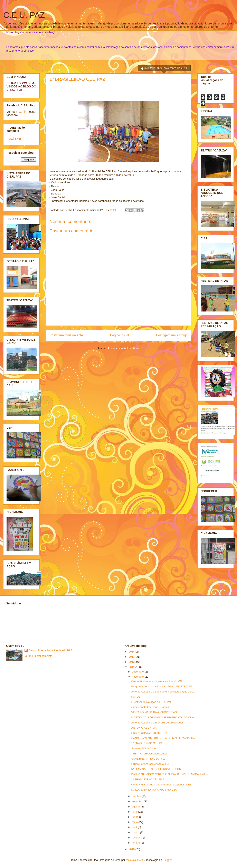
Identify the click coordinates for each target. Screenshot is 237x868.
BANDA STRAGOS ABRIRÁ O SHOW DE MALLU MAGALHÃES (169, 774)
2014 (132, 652)
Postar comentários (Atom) (124, 348)
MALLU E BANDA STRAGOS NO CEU (154, 790)
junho (136, 817)
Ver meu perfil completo (39, 656)
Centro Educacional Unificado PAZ (50, 650)
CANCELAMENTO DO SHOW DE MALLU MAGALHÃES (165, 738)
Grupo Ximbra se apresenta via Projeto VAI (157, 681)
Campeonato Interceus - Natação (151, 707)
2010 (132, 849)
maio (135, 822)
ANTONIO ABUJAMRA (145, 728)
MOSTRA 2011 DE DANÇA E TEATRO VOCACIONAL (163, 717)
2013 (132, 657)
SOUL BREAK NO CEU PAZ (148, 759)
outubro (137, 796)
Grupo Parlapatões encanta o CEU (152, 764)
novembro (138, 677)
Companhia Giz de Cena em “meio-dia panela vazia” (162, 785)
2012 (132, 662)
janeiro (136, 843)
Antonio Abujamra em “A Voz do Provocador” (158, 723)
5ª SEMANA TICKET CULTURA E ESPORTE (158, 769)
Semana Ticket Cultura (145, 748)
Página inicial (120, 335)
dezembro (138, 672)
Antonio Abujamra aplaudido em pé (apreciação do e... (163, 692)
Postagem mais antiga (172, 335)
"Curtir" (22, 112)
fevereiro (138, 838)
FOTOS (136, 697)
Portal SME (14, 139)
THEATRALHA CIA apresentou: (150, 754)
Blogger (167, 860)
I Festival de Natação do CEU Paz (151, 702)
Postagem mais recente (66, 335)
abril (135, 827)
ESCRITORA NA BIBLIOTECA (149, 733)
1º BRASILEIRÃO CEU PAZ (77, 79)
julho (135, 812)
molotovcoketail (135, 860)
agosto (136, 807)
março (136, 832)
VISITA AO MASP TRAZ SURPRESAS (154, 712)
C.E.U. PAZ (24, 15)
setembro (138, 801)
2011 (132, 667)
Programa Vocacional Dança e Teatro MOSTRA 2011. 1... (165, 686)
